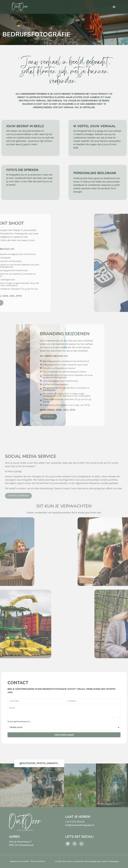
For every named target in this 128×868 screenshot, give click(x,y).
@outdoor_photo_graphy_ (39, 763)
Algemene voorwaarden (19, 861)
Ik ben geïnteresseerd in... (19, 722)
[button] (114, 7)
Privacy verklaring (38, 861)
